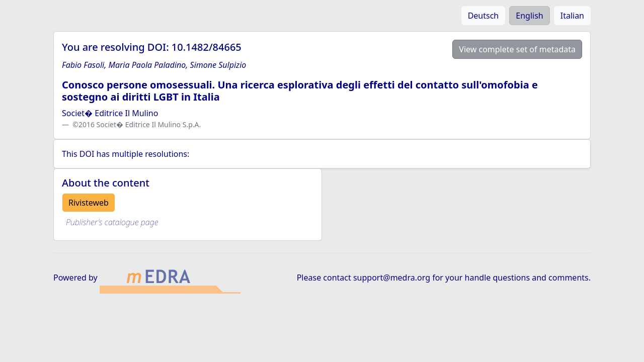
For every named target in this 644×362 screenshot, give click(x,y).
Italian (572, 16)
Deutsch (484, 16)
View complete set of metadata (517, 49)
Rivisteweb (89, 203)
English (529, 16)
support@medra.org (392, 278)
